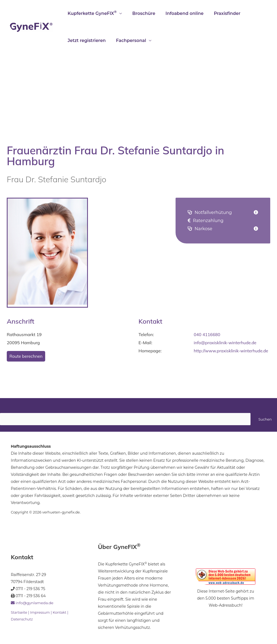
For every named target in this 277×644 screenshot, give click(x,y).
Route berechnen (26, 356)
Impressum (40, 613)
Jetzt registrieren (86, 40)
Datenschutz (22, 619)
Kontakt (61, 613)
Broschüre (141, 13)
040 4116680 (207, 334)
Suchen (265, 419)
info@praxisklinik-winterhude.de (226, 343)
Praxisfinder (221, 13)
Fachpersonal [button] (129, 40)
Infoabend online (181, 13)
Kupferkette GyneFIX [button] (91, 13)
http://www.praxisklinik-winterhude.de (232, 351)
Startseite (19, 613)
